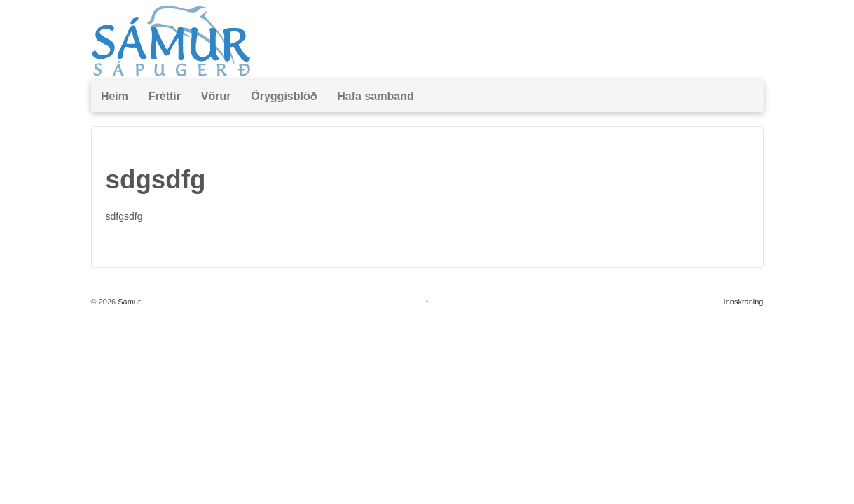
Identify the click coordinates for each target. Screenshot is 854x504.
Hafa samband (375, 96)
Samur (128, 302)
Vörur (216, 96)
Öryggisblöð (284, 96)
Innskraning (744, 302)
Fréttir (165, 96)
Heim (115, 96)
